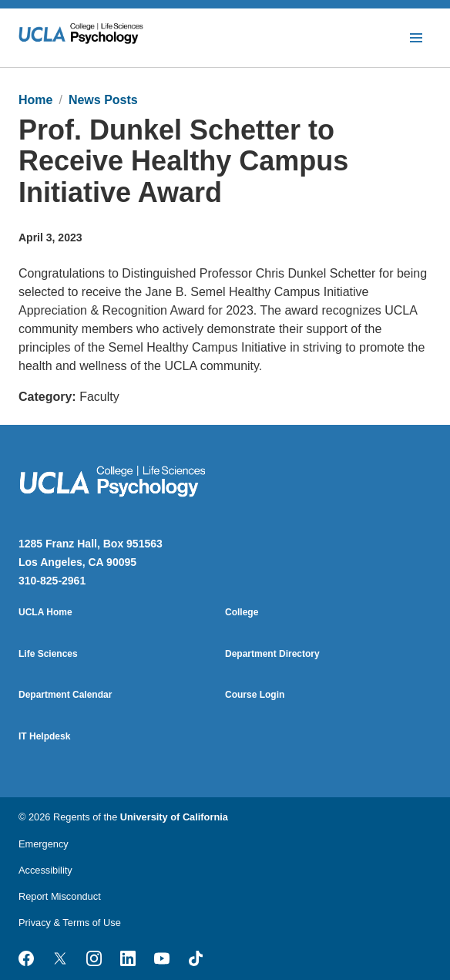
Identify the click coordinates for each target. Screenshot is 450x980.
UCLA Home (45, 612)
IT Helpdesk (44, 736)
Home (35, 100)
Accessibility (45, 870)
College (242, 612)
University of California (174, 817)
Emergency (44, 844)
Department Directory (272, 654)
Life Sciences (48, 654)
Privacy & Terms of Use (70, 923)
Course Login (255, 695)
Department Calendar (65, 695)
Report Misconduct (60, 896)
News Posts (103, 100)
